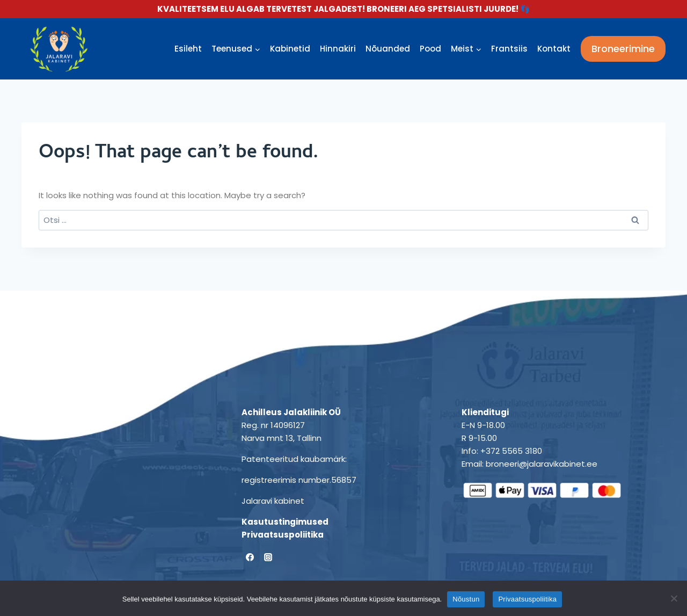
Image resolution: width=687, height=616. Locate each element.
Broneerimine (623, 49)
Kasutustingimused (285, 522)
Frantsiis (509, 49)
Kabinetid (290, 49)
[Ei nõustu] (674, 598)
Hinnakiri (338, 49)
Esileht (188, 49)
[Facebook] (250, 557)
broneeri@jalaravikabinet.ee (542, 464)
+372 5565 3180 (511, 451)
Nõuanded (388, 49)
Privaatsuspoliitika (283, 535)
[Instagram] (268, 557)
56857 (344, 480)
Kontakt (554, 49)
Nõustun (466, 599)
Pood (430, 49)
